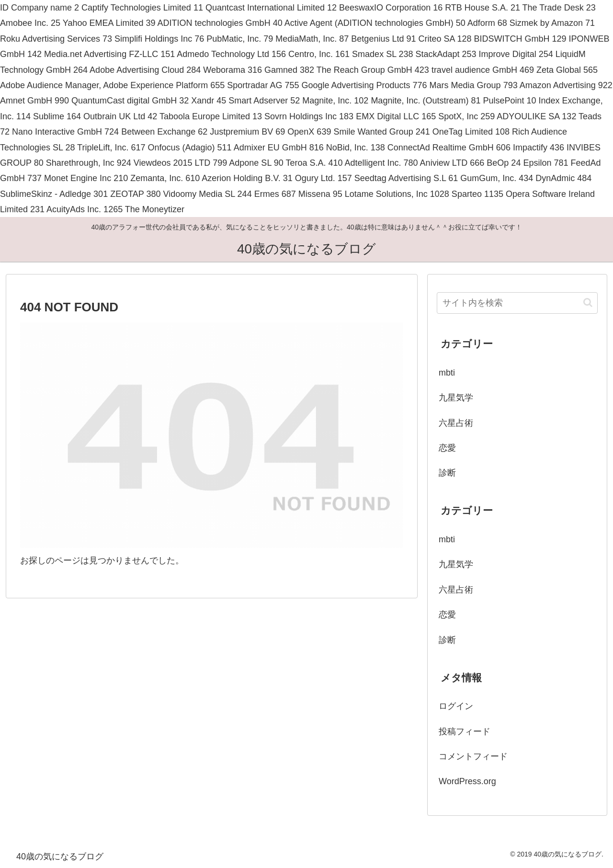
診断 (447, 473)
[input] (517, 303)
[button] (588, 303)
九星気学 (456, 398)
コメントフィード (473, 756)
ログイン (456, 706)
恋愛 (447, 448)
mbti (447, 373)
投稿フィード (465, 731)
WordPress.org (467, 781)
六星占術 (456, 423)
